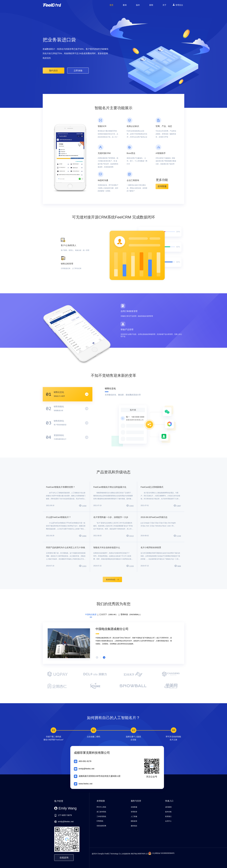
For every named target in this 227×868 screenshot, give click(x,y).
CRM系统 (100, 821)
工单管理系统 (101, 816)
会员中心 (168, 821)
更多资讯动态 (112, 580)
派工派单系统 (101, 812)
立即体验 (78, 71)
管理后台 (178, 5)
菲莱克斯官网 (101, 826)
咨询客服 (162, 186)
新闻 (151, 5)
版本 (138, 5)
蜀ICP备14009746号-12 (139, 854)
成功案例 (168, 807)
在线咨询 (64, 858)
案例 (125, 5)
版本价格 (168, 812)
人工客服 (134, 816)
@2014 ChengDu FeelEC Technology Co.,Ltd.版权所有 (111, 854)
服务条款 (134, 826)
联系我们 (168, 816)
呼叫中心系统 (101, 807)
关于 (164, 5)
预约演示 (53, 71)
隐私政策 (134, 821)
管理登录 (134, 812)
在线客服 (134, 807)
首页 (111, 5)
